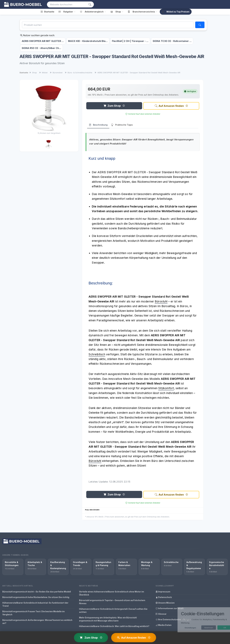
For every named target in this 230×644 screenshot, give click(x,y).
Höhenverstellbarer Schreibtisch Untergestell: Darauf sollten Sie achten (113, 610)
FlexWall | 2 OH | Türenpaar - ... (130, 41)
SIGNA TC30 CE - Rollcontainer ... (172, 41)
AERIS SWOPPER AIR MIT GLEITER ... (43, 41)
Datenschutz (164, 597)
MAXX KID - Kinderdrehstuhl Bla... (88, 41)
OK (216, 628)
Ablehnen (199, 628)
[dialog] (198, 620)
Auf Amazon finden (169, 106)
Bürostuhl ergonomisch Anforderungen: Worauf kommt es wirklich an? (37, 622)
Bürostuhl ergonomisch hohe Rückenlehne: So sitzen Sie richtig (36, 597)
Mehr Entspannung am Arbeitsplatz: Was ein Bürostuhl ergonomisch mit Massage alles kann (108, 619)
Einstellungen (181, 628)
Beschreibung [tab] (98, 125)
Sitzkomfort (166, 388)
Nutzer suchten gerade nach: (37, 35)
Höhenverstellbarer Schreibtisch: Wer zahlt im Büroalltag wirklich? (114, 626)
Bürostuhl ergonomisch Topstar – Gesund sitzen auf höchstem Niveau (112, 602)
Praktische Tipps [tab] (122, 125)
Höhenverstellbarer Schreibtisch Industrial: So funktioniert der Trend (35, 604)
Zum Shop (112, 106)
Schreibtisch (97, 354)
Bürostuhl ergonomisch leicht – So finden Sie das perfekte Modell (37, 592)
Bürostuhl (161, 301)
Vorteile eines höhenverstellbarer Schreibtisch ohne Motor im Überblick (112, 593)
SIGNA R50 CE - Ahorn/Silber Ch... (41, 48)
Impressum (163, 592)
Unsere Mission (165, 603)
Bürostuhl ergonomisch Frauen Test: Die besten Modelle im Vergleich (34, 613)
